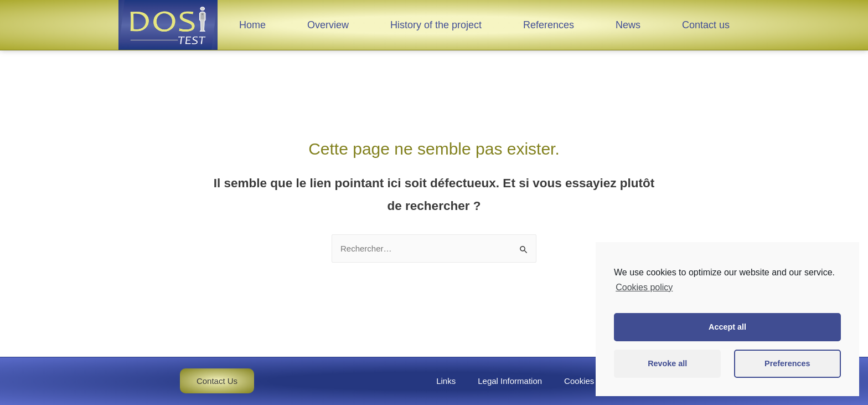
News (628, 25)
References (549, 25)
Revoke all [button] (667, 363)
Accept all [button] (727, 327)
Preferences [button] (787, 363)
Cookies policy (591, 381)
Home (252, 25)
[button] (217, 381)
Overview (328, 25)
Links (446, 381)
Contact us (706, 25)
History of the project (436, 25)
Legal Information (510, 381)
